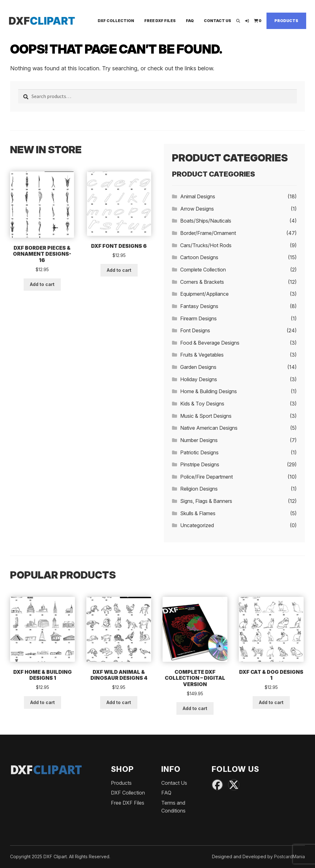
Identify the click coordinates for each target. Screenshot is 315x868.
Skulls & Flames (198, 513)
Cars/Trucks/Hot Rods (206, 245)
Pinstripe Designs (200, 464)
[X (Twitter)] (234, 785)
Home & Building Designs (209, 391)
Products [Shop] (286, 21)
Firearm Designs (198, 318)
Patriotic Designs (199, 452)
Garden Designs (198, 367)
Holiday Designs (199, 379)
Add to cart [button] (42, 284)
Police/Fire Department (206, 477)
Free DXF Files (160, 21)
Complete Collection (203, 270)
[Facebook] (217, 785)
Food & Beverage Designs (210, 343)
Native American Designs (209, 428)
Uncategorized (197, 525)
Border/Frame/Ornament (208, 233)
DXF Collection (116, 21)
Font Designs (195, 330)
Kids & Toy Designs (202, 404)
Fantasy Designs (199, 306)
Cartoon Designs (199, 257)
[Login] (247, 21)
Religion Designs (199, 489)
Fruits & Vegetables (202, 355)
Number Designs (199, 440)
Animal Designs (198, 196)
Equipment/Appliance (204, 294)
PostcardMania (289, 856)
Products (121, 783)
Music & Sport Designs (206, 416)
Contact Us (218, 21)
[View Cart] (258, 21)
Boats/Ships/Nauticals (206, 221)
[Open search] (238, 21)
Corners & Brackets (202, 282)
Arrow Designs (197, 209)
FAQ (190, 21)
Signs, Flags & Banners (206, 501)
